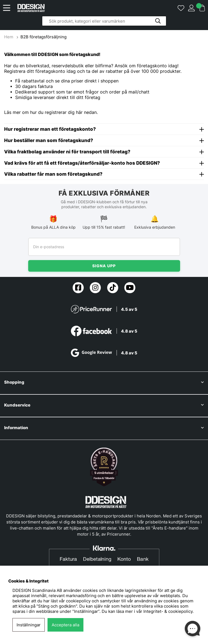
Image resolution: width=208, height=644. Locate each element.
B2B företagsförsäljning (44, 37)
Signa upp (104, 266)
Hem (9, 37)
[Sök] (104, 21)
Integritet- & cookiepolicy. (168, 611)
